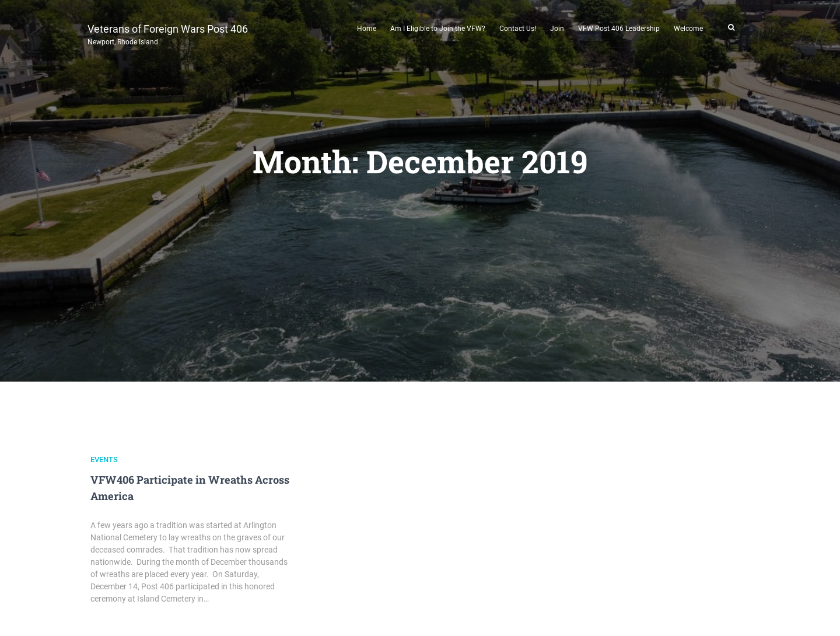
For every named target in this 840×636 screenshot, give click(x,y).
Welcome (688, 29)
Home (367, 29)
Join (557, 29)
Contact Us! (518, 29)
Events (104, 459)
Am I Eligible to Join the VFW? (438, 29)
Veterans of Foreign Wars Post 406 (168, 33)
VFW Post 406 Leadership (619, 29)
